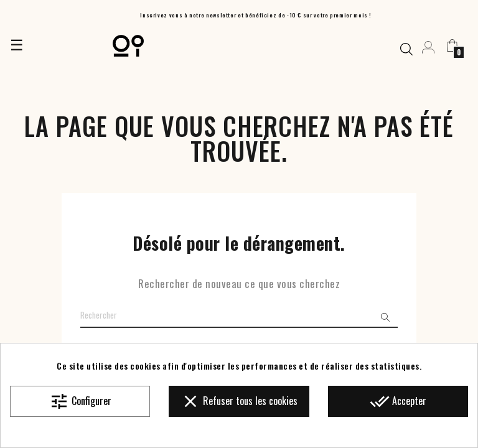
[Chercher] (239, 315)
